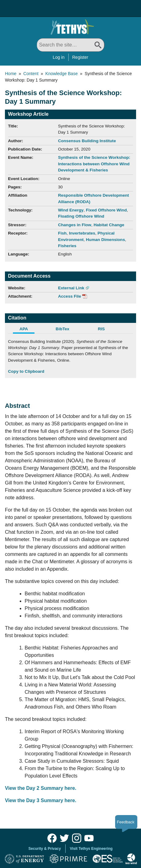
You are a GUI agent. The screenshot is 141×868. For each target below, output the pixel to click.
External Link (71, 288)
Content (31, 74)
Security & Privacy (44, 849)
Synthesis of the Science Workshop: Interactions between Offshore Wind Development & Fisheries (94, 164)
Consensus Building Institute (87, 141)
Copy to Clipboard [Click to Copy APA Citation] (26, 371)
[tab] (27, 330)
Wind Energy (71, 210)
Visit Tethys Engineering (91, 849)
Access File (69, 296)
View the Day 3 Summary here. (41, 800)
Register (80, 57)
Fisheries (67, 246)
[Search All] (70, 45)
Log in (58, 57)
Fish (62, 233)
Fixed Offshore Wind (106, 210)
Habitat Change (109, 225)
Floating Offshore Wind (81, 216)
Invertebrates (82, 233)
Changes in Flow (75, 225)
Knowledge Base (61, 74)
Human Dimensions (105, 240)
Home (11, 74)
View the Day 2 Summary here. (41, 788)
